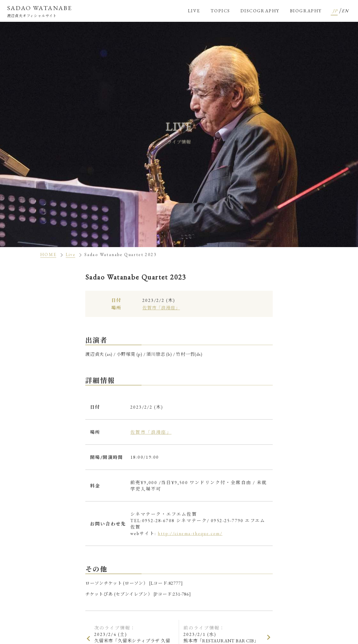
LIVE (194, 11)
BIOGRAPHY (306, 11)
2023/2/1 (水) (224, 638)
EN (346, 11)
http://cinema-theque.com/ (190, 533)
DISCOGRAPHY (260, 11)
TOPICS (220, 11)
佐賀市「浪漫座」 (161, 308)
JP (336, 11)
